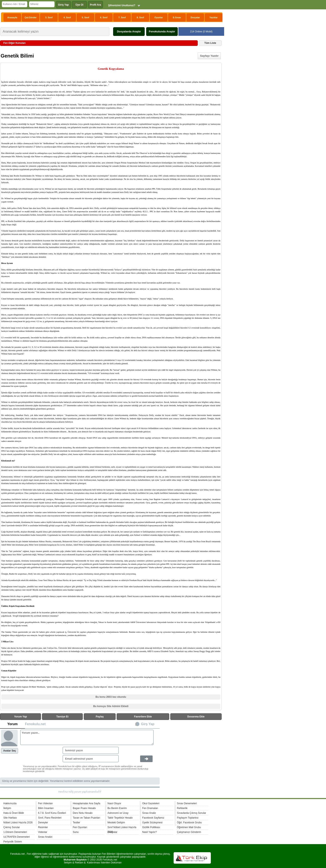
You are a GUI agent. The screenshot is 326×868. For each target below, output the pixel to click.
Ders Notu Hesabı (83, 813)
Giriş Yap (63, 5)
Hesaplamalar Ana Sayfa (86, 803)
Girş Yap (148, 724)
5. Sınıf (86, 17)
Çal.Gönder (30, 17)
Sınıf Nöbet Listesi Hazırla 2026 (122, 828)
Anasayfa (12, 17)
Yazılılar (214, 17)
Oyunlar (159, 17)
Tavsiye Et (62, 717)
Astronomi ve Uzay (118, 813)
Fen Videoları (45, 803)
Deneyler (43, 823)
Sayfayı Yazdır (209, 56)
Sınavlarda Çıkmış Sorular (191, 813)
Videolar (43, 832)
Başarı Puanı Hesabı (84, 808)
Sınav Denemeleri (187, 803)
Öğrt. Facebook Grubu (189, 823)
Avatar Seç (10, 751)
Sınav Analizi (45, 837)
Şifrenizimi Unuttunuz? (122, 5)
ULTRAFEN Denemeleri (17, 837)
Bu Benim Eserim (117, 808)
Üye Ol (79, 5)
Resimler (43, 827)
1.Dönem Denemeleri (15, 832)
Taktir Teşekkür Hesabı (120, 818)
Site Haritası (10, 818)
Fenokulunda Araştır (162, 31)
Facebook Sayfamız (153, 818)
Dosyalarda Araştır (129, 31)
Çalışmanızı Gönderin (189, 832)
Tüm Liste (210, 43)
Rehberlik (182, 808)
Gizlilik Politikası (151, 827)
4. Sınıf (67, 17)
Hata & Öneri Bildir (14, 813)
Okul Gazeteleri (151, 803)
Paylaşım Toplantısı (188, 818)
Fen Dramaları (150, 808)
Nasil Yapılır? (149, 832)
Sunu (76, 832)
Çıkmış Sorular (12, 827)
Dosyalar (195, 17)
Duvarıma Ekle (196, 717)
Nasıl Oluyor (114, 803)
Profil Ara (95, 5)
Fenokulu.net (35, 724)
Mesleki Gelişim (116, 823)
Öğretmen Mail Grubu (189, 827)
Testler (76, 823)
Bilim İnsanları (46, 808)
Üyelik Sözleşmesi (152, 823)
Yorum (12, 724)
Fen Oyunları (80, 827)
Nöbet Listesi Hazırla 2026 (18, 823)
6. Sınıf (104, 17)
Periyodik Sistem (13, 842)
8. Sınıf (140, 17)
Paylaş (100, 717)
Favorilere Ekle (143, 717)
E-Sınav (177, 17)
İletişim (7, 808)
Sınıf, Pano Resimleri (50, 818)
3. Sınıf (49, 17)
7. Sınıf (122, 17)
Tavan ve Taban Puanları (86, 818)
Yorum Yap (21, 717)
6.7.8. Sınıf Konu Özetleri (52, 813)
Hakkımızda (10, 803)
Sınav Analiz (149, 813)
